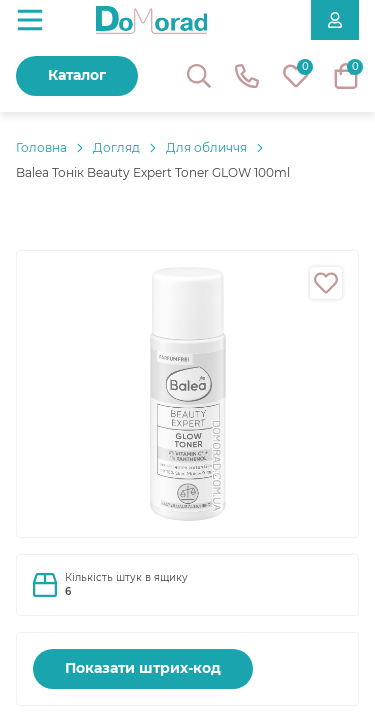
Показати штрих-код (143, 668)
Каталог (77, 75)
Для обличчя (206, 147)
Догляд (116, 147)
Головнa (41, 147)
